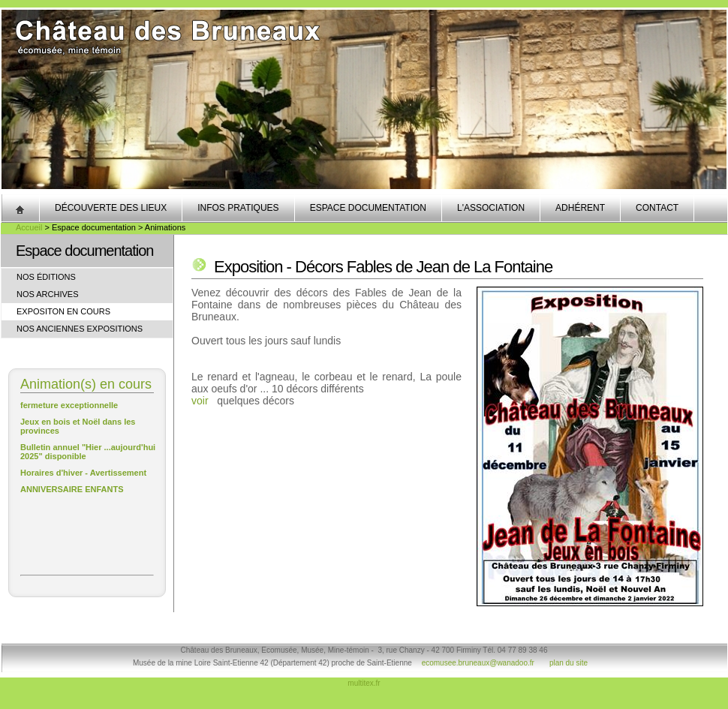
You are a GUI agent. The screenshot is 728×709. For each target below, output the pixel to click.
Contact (657, 208)
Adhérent (580, 208)
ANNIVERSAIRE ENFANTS (72, 489)
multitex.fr (364, 683)
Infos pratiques (238, 208)
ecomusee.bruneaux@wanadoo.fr (478, 663)
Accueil (29, 227)
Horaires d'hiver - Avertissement (83, 473)
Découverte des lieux (111, 208)
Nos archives (48, 294)
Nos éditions (46, 277)
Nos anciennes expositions (80, 329)
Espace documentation (368, 208)
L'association (491, 208)
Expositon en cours (63, 311)
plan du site (569, 663)
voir (200, 401)
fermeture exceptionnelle (69, 405)
